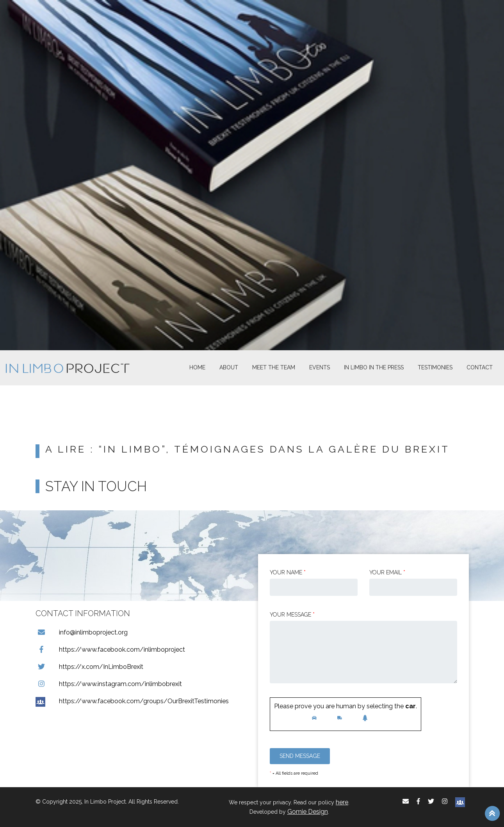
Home (197, 367)
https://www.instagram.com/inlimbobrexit (109, 684)
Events (320, 367)
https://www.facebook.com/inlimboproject (110, 650)
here (342, 802)
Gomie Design (308, 812)
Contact (480, 367)
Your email (387, 572)
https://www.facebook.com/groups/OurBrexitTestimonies (132, 701)
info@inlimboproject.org (82, 632)
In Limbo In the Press (374, 367)
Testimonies (435, 367)
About (229, 367)
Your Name (288, 572)
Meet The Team (274, 367)
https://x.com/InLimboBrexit (89, 667)
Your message (292, 615)
